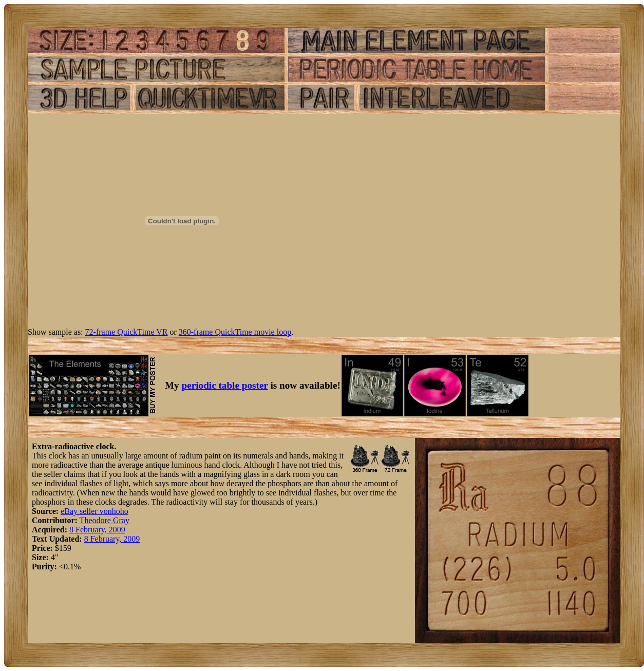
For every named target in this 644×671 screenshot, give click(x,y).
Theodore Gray (105, 520)
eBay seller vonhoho (94, 511)
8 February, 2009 (97, 530)
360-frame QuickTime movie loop (235, 332)
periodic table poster (225, 385)
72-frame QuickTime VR (127, 332)
